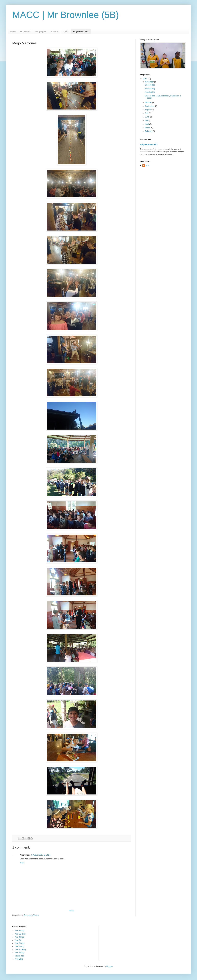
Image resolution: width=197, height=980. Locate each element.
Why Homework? (149, 145)
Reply (22, 863)
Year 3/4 (18, 940)
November (150, 82)
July (147, 113)
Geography (40, 31)
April (147, 124)
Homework (25, 31)
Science (54, 31)
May (147, 120)
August (148, 110)
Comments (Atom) (31, 915)
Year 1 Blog (19, 953)
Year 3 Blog (19, 943)
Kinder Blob (19, 956)
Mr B (147, 165)
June (147, 117)
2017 (145, 79)
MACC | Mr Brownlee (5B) (66, 15)
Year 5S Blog (20, 934)
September (150, 106)
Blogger (110, 966)
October (149, 102)
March (148, 128)
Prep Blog (19, 959)
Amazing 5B (150, 92)
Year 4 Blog (19, 937)
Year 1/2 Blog (20, 950)
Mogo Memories (81, 31)
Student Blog (150, 85)
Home (13, 31)
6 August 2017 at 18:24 (41, 855)
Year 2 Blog (19, 946)
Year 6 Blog (19, 931)
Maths (66, 31)
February (149, 131)
